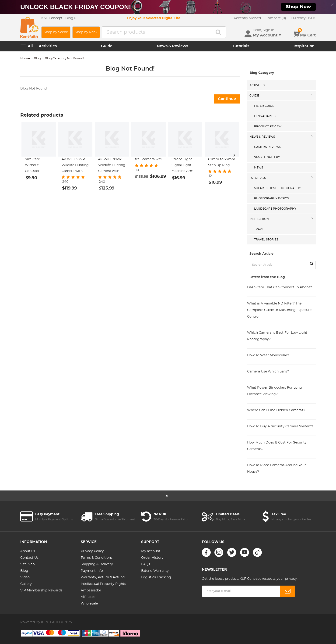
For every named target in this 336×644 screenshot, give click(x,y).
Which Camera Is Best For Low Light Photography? (277, 336)
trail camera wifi (148, 159)
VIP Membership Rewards (41, 590)
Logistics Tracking (156, 577)
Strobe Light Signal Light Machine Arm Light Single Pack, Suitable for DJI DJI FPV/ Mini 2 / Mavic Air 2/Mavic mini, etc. (185, 166)
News (259, 168)
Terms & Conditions (97, 558)
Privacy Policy (92, 551)
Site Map (27, 564)
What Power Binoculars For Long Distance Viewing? (275, 391)
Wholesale (89, 604)
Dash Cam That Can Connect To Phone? (280, 287)
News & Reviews (172, 46)
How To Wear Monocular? (268, 355)
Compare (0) (276, 18)
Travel (260, 229)
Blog (37, 59)
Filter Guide (264, 106)
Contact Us (29, 558)
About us (28, 551)
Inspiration (304, 46)
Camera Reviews (268, 147)
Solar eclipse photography (277, 188)
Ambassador (91, 590)
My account (151, 551)
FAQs (146, 564)
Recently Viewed (247, 18)
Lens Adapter (265, 116)
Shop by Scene (56, 32)
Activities (48, 46)
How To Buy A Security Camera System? (280, 426)
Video (25, 577)
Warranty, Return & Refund (103, 577)
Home (25, 59)
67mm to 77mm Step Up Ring (222, 162)
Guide (107, 46)
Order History (152, 558)
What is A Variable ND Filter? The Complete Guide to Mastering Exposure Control (279, 310)
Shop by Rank (86, 32)
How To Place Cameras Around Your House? (276, 469)
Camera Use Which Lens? (268, 372)
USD (303, 18)
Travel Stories (266, 240)
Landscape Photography (275, 209)
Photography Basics (271, 198)
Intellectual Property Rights (103, 584)
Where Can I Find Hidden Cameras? (276, 410)
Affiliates (88, 597)
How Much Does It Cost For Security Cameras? (277, 446)
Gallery (26, 584)
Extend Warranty (155, 571)
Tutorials (241, 46)
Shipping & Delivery (97, 564)
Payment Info (92, 571)
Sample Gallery (267, 157)
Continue (227, 99)
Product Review (268, 126)
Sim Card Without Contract (33, 165)
